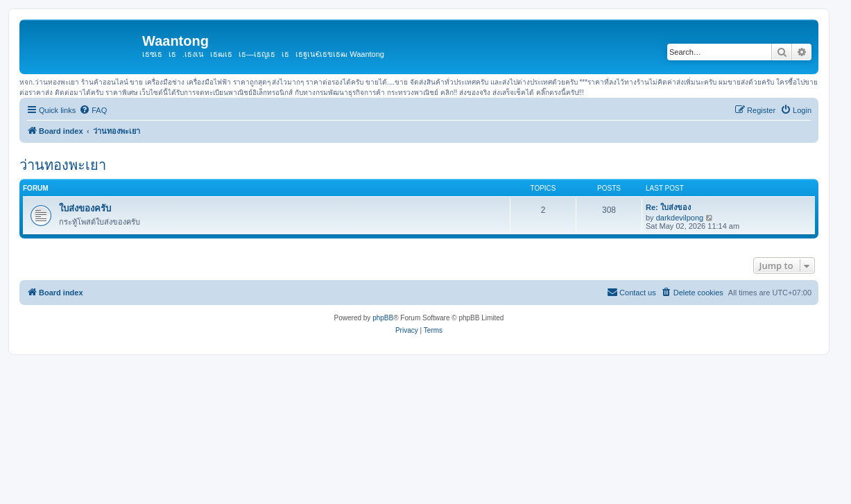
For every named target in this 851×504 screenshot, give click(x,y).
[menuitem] (93, 110)
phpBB (383, 318)
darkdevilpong (680, 218)
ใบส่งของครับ (85, 208)
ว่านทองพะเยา (63, 165)
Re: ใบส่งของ (668, 207)
